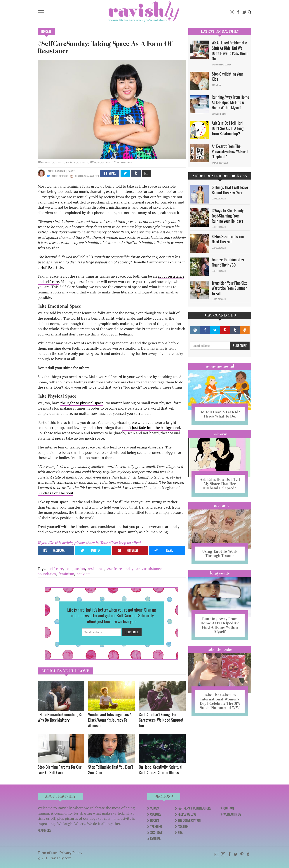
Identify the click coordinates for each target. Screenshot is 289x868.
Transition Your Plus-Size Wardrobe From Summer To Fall (230, 288)
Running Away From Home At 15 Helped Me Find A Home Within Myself (230, 102)
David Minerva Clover (221, 65)
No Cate (46, 32)
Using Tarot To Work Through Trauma (220, 553)
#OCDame (220, 506)
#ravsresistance (149, 569)
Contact (229, 808)
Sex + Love (156, 833)
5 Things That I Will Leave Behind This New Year (230, 190)
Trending (156, 827)
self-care (56, 569)
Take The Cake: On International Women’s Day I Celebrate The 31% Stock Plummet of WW (220, 701)
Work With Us (232, 814)
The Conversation (189, 820)
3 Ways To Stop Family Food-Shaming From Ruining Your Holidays (228, 216)
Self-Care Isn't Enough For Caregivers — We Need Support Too (161, 720)
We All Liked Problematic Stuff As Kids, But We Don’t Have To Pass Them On (230, 51)
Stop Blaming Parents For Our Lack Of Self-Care (60, 770)
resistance (96, 569)
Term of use (47, 853)
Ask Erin (220, 434)
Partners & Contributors (195, 808)
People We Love (187, 814)
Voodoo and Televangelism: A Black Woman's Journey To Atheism (110, 720)
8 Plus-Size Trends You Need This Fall (228, 239)
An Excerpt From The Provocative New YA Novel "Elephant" (230, 151)
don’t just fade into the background (151, 428)
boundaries (47, 574)
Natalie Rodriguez (220, 163)
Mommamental (220, 366)
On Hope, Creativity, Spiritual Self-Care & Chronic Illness (161, 770)
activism (84, 574)
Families (155, 839)
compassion (75, 569)
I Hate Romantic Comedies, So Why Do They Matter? (60, 717)
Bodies (155, 820)
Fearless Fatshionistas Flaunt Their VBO (228, 262)
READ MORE (44, 830)
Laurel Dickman (56, 171)
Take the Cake (220, 649)
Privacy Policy (71, 853)
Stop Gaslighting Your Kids (227, 77)
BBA (180, 833)
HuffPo (47, 267)
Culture (156, 814)
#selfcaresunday (120, 569)
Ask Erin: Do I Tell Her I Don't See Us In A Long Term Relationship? (228, 128)
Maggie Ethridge (219, 114)
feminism (66, 574)
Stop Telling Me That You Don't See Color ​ (111, 770)
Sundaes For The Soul (55, 493)
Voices (154, 808)
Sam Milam (216, 85)
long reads (220, 573)
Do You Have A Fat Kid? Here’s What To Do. (220, 414)
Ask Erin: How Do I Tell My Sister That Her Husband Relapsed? (220, 484)
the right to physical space (82, 403)
